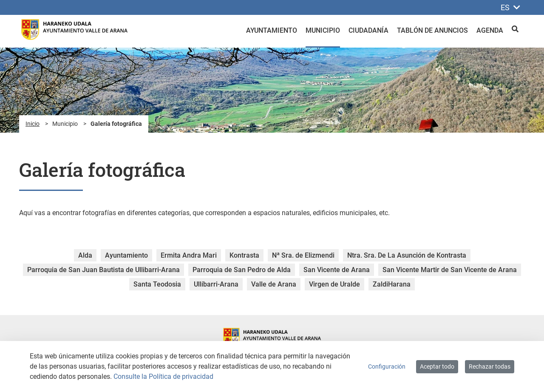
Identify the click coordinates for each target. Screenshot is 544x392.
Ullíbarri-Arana (216, 284)
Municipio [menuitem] (323, 30)
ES (510, 7)
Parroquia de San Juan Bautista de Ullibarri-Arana (103, 270)
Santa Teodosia (157, 284)
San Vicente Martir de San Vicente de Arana (450, 270)
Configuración (387, 366)
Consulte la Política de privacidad (163, 376)
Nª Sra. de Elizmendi (303, 255)
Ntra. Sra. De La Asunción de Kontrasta (407, 255)
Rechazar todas (490, 366)
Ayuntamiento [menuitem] (272, 30)
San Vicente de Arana (337, 270)
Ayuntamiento (126, 255)
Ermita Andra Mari (189, 255)
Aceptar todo (437, 366)
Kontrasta (244, 255)
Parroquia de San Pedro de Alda (242, 270)
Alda (85, 255)
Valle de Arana (274, 284)
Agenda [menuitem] (490, 30)
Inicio (33, 124)
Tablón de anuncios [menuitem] (432, 30)
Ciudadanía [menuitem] (368, 30)
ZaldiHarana (392, 284)
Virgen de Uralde (334, 284)
